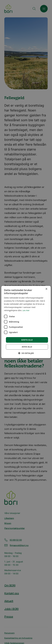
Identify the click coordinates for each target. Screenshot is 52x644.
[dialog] (26, 322)
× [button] (46, 289)
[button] (26, 353)
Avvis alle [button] (27, 347)
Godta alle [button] (27, 340)
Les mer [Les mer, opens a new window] (26, 310)
